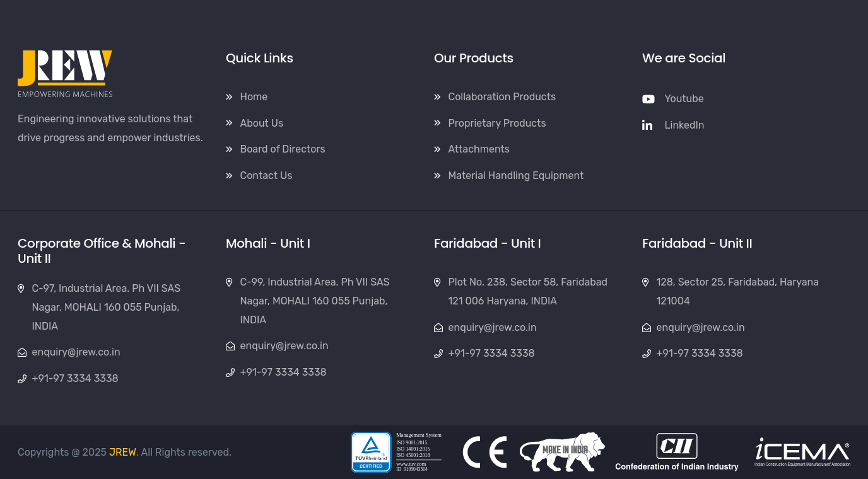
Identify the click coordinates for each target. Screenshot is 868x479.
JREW (123, 452)
